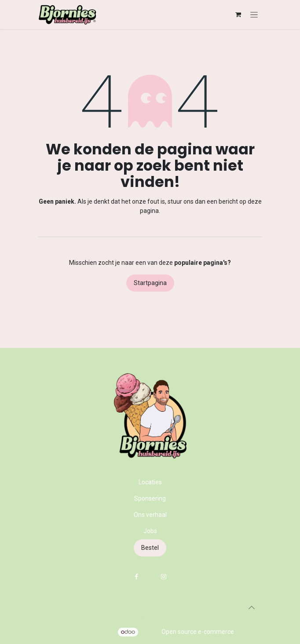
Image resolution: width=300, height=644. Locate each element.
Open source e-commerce (198, 632)
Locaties (150, 482)
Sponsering (150, 498)
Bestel (150, 548)
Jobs (150, 531)
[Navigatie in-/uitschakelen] (254, 15)
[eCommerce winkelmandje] (238, 15)
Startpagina (150, 283)
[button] (252, 607)
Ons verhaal (150, 515)
